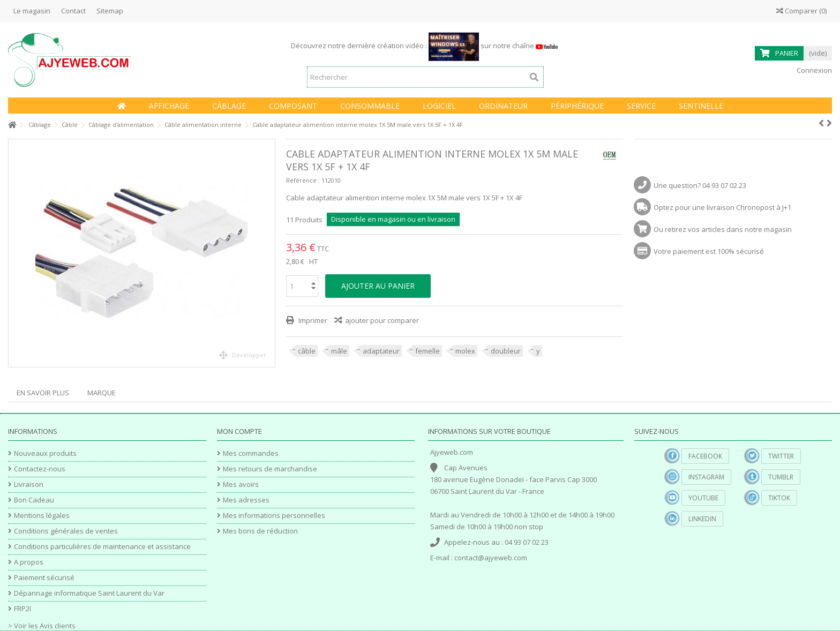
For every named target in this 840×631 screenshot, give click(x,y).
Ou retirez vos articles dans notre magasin (723, 229)
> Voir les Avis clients (42, 626)
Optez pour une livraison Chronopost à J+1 (722, 207)
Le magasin (32, 11)
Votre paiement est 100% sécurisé (709, 251)
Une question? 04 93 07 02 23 (700, 185)
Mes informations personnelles (274, 516)
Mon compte (239, 431)
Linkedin (702, 519)
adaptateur (381, 351)
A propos (29, 562)
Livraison (29, 484)
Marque (102, 393)
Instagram (706, 477)
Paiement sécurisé (44, 578)
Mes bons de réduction (260, 531)
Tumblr (781, 477)
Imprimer (312, 320)
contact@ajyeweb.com (491, 558)
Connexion (813, 70)
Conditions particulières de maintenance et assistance (102, 547)
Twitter (781, 456)
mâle (339, 351)
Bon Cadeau (34, 500)
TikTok (779, 498)
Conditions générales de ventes (66, 531)
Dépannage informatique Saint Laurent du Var (89, 593)
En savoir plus (43, 393)
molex (465, 351)
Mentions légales (42, 516)
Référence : (303, 180)
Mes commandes (251, 453)
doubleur (506, 351)
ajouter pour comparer (382, 320)
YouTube (703, 498)
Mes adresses (246, 500)
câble (307, 351)
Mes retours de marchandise (270, 469)
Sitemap (110, 11)
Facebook (705, 456)
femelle (427, 351)
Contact (73, 11)
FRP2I (22, 609)
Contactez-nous (40, 469)
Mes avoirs (241, 484)
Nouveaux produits (45, 453)
